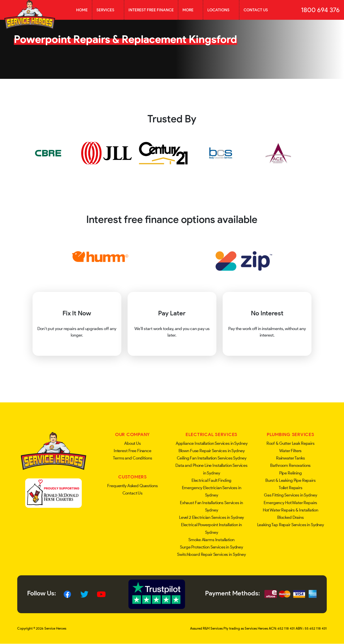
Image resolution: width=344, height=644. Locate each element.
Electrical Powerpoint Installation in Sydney (211, 528)
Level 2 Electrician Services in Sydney (211, 517)
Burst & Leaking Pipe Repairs (291, 480)
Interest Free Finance (151, 10)
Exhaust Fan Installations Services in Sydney (211, 506)
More (191, 10)
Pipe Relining (291, 473)
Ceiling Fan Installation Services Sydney (212, 458)
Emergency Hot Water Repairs (290, 503)
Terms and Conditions (132, 458)
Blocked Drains (291, 517)
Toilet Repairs (291, 488)
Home (82, 10)
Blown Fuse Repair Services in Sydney (212, 451)
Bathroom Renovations (290, 465)
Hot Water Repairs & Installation (291, 510)
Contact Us (256, 10)
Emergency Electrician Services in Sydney (212, 491)
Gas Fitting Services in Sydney (291, 495)
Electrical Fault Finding (211, 480)
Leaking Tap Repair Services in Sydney (291, 525)
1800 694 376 (320, 10)
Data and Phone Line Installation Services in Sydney (211, 469)
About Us (133, 443)
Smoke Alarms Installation (211, 540)
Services (108, 10)
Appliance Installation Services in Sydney (212, 443)
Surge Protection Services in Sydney (211, 547)
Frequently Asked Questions (132, 486)
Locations (221, 10)
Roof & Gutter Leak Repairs (291, 443)
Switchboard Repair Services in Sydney (211, 554)
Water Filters (290, 451)
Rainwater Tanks (291, 458)
